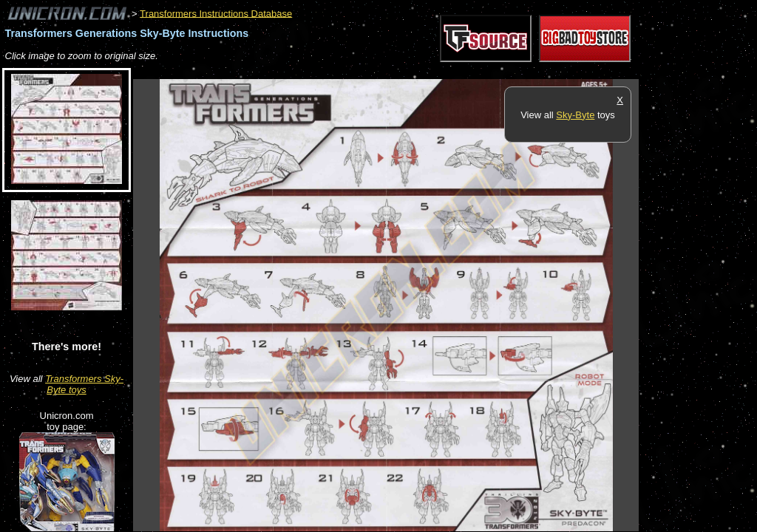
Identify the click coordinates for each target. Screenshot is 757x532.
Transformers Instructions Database (216, 13)
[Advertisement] (402, 71)
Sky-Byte (575, 115)
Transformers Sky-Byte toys (84, 384)
